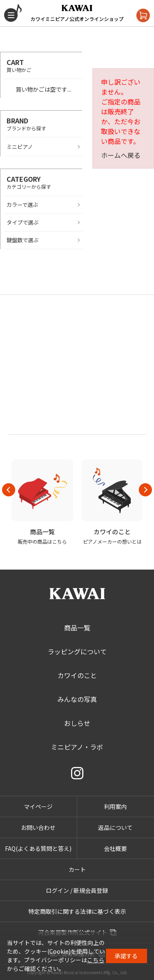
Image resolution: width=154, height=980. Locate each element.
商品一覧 (77, 628)
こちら (96, 960)
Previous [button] (9, 490)
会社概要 (115, 848)
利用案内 (115, 806)
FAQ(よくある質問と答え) (38, 848)
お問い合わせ (38, 827)
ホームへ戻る (121, 155)
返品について (115, 827)
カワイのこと (77, 675)
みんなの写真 (77, 699)
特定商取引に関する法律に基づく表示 (77, 911)
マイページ (38, 806)
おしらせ (77, 723)
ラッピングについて (77, 651)
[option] (42, 502)
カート (77, 869)
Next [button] (145, 490)
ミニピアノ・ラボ (77, 747)
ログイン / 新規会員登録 (77, 890)
